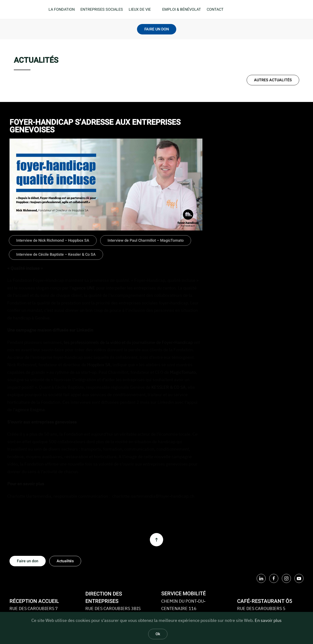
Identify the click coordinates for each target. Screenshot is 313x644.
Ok (158, 634)
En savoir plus (268, 620)
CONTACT (215, 10)
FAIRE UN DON (157, 29)
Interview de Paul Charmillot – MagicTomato (145, 240)
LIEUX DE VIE (140, 10)
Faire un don (28, 561)
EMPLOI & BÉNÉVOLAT (182, 10)
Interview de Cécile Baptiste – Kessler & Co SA (55, 255)
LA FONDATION (62, 10)
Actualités (65, 561)
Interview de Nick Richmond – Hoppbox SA (52, 240)
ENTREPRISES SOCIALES (102, 10)
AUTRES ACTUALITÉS (273, 80)
